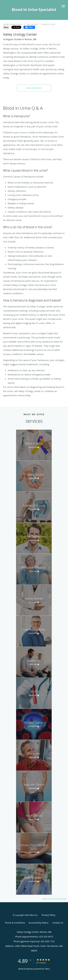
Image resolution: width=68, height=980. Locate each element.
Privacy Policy (48, 915)
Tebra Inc (33, 915)
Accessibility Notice (39, 923)
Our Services (32, 24)
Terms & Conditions (15, 923)
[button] (63, 6)
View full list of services (55, 899)
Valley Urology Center (13, 24)
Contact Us (58, 923)
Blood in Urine (49, 24)
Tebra (47, 969)
